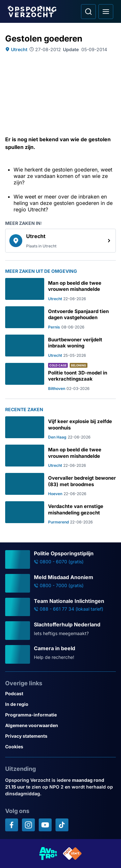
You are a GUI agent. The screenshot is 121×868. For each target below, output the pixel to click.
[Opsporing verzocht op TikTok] (62, 825)
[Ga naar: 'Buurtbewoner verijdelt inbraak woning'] (60, 346)
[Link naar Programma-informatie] (60, 715)
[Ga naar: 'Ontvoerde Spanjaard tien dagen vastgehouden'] (60, 318)
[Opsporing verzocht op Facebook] (12, 825)
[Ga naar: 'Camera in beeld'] (60, 654)
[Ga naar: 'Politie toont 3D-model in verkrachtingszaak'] (60, 377)
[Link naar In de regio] (60, 704)
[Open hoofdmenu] (106, 12)
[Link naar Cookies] (60, 747)
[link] (60, 241)
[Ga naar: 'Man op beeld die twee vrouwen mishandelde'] (60, 290)
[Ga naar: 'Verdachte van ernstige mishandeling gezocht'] (60, 513)
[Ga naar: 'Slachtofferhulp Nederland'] (60, 631)
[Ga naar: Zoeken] (88, 12)
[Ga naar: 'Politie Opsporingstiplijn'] (60, 559)
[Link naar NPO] (72, 854)
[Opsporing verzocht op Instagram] (28, 825)
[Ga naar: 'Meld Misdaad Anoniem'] (60, 583)
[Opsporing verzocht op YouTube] (45, 825)
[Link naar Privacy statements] (60, 736)
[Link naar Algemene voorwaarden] (60, 725)
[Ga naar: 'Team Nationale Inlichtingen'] (60, 607)
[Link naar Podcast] (60, 693)
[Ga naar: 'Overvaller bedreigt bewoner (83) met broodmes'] (60, 485)
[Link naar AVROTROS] (48, 854)
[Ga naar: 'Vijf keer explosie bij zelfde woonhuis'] (60, 428)
